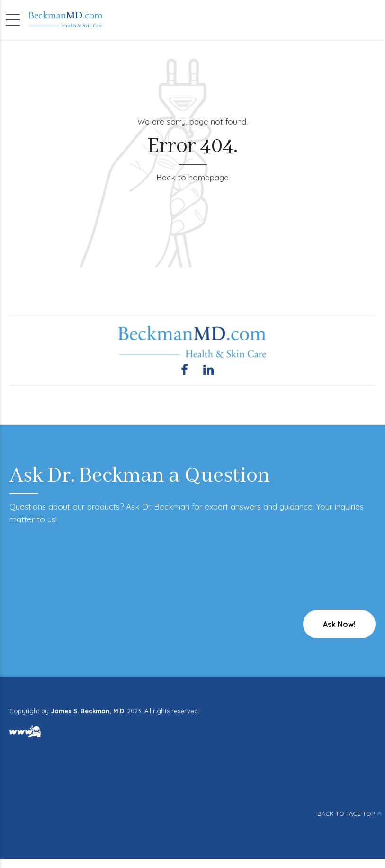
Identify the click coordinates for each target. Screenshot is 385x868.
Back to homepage (192, 177)
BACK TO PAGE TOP (346, 814)
